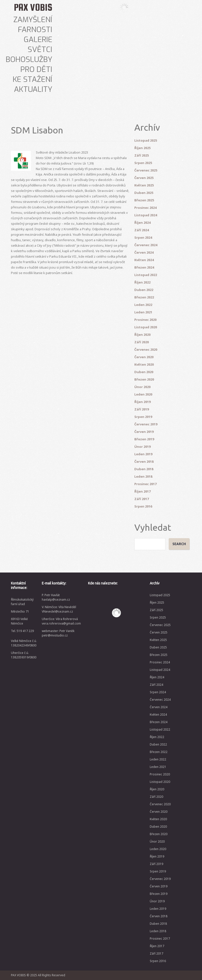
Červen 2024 (144, 252)
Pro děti (36, 69)
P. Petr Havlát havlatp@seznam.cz (56, 597)
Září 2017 (142, 499)
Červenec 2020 (146, 349)
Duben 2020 (144, 372)
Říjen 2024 (142, 223)
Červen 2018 (144, 461)
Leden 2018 (143, 476)
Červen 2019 (144, 432)
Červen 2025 (144, 178)
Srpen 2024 (143, 237)
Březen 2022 (144, 297)
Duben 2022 (144, 290)
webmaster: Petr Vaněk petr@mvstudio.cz (58, 633)
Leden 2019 (143, 454)
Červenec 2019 (146, 424)
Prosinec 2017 (145, 484)
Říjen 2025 (142, 148)
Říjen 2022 (142, 282)
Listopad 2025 (146, 140)
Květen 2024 (144, 260)
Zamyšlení (33, 20)
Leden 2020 (143, 394)
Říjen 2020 (142, 335)
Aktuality (33, 89)
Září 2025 (142, 155)
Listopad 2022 (146, 275)
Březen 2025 (144, 200)
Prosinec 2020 (145, 320)
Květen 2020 (144, 364)
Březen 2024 (144, 267)
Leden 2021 (143, 312)
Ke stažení (32, 79)
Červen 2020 (144, 357)
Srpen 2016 (143, 506)
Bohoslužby (29, 59)
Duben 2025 (144, 193)
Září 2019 (142, 409)
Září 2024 (142, 230)
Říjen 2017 (142, 491)
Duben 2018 (144, 469)
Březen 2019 (144, 439)
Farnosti (35, 30)
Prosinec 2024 (145, 208)
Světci (40, 50)
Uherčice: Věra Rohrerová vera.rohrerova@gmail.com (61, 621)
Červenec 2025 (146, 170)
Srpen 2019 (143, 417)
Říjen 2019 (142, 402)
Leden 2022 (143, 305)
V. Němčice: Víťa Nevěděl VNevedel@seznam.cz (59, 609)
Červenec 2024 (146, 245)
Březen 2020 (144, 379)
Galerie (38, 40)
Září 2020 (142, 342)
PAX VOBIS (33, 7)
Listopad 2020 (146, 327)
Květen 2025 (144, 185)
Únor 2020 (142, 387)
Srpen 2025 (143, 163)
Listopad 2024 (146, 215)
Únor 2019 (142, 447)
